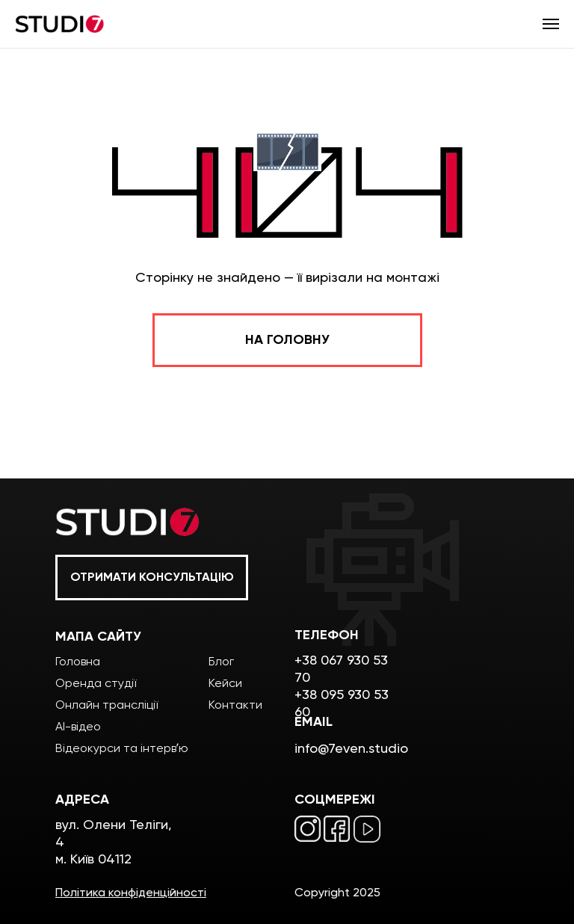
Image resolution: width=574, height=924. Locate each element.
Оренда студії (96, 683)
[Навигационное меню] (551, 24)
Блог (221, 661)
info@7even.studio (351, 748)
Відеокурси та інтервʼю (122, 748)
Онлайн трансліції (107, 705)
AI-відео (78, 726)
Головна (78, 661)
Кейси (225, 683)
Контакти (235, 705)
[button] (152, 577)
